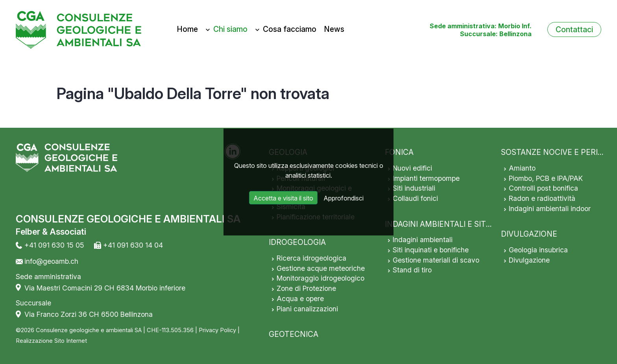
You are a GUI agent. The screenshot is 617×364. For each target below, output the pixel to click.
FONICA (399, 152)
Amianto (522, 168)
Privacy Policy (217, 330)
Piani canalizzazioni (307, 309)
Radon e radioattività (542, 198)
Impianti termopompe (426, 178)
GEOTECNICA (294, 334)
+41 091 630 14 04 (133, 245)
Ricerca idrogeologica (311, 258)
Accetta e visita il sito (283, 198)
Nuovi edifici (412, 168)
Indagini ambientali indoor (550, 209)
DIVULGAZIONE (529, 234)
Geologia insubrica (538, 250)
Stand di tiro (412, 270)
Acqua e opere (300, 299)
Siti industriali (414, 188)
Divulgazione (529, 260)
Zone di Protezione (306, 288)
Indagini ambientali (423, 240)
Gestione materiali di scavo (436, 260)
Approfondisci (344, 198)
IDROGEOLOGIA (297, 242)
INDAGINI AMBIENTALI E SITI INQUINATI (457, 224)
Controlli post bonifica (543, 188)
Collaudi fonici (415, 198)
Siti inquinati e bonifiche (431, 250)
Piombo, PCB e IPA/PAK (546, 178)
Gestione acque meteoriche (321, 268)
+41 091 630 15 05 (54, 245)
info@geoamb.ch (51, 261)
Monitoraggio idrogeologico (321, 278)
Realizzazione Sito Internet (51, 341)
